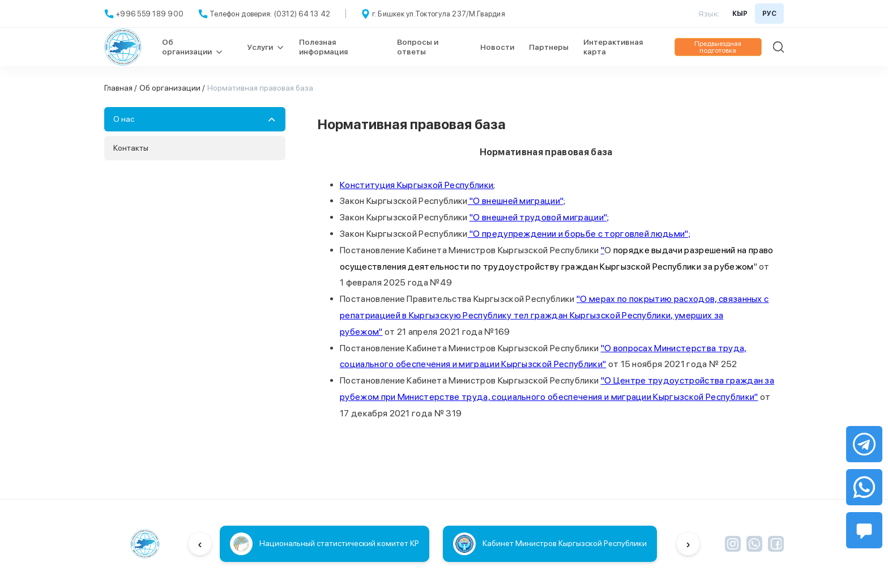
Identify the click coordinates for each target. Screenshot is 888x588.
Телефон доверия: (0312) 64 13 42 (270, 14)
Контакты (131, 148)
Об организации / (172, 88)
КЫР (740, 14)
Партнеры (549, 47)
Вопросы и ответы (418, 47)
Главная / (121, 88)
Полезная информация (323, 47)
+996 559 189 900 (150, 14)
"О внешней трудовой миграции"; (539, 217)
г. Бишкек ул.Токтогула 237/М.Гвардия (439, 14)
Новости (497, 47)
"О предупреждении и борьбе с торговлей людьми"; (579, 234)
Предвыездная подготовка (718, 47)
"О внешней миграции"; (517, 201)
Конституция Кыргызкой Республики (417, 185)
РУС (769, 14)
